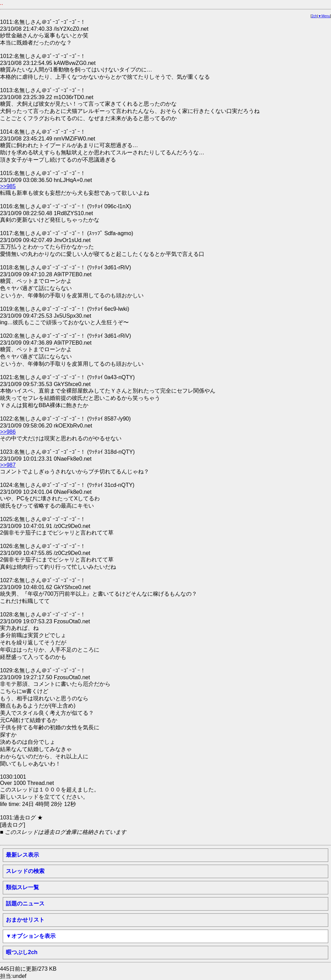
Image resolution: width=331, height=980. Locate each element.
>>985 (8, 186)
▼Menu (324, 16)
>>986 (8, 432)
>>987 (8, 465)
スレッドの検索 (25, 871)
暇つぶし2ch (22, 952)
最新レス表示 (22, 855)
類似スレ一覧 (22, 887)
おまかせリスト (25, 920)
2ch (314, 16)
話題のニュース (25, 904)
